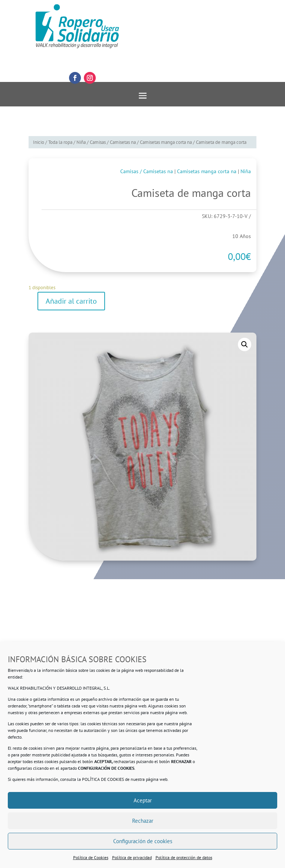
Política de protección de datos (184, 857)
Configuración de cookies (143, 841)
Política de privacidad (132, 857)
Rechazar (143, 821)
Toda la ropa (60, 142)
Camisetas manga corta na (166, 142)
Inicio (39, 142)
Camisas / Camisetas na (113, 142)
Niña (81, 142)
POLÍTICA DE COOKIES (103, 779)
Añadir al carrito (71, 301)
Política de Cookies (91, 857)
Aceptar (143, 800)
